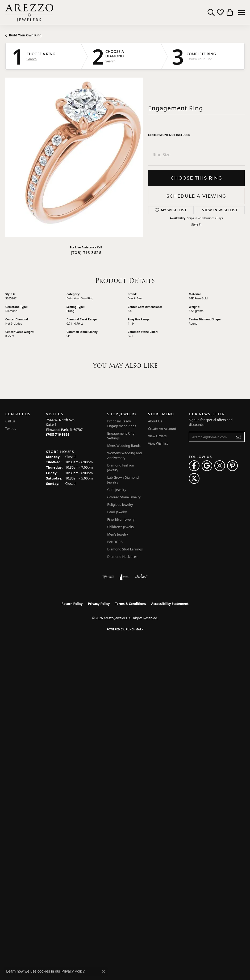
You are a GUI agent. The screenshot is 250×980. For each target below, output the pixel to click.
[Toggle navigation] (241, 12)
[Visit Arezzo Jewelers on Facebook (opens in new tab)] (194, 466)
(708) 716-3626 (86, 253)
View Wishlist (158, 444)
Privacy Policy (99, 604)
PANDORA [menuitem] (115, 542)
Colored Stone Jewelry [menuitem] (124, 497)
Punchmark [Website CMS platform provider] (135, 629)
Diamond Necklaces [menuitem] (122, 557)
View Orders (157, 436)
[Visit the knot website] (141, 577)
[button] (211, 12)
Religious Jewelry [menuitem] (120, 505)
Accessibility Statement (170, 604)
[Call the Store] (58, 434)
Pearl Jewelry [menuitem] (117, 512)
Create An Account (162, 429)
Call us (10, 421)
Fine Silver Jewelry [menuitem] (121, 519)
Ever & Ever (135, 298)
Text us (11, 429)
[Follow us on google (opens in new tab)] (207, 466)
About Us (155, 421)
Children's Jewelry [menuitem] (121, 527)
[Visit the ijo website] (108, 577)
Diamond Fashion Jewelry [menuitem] (121, 468)
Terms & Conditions (131, 604)
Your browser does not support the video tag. (85, 157)
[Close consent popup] (103, 971)
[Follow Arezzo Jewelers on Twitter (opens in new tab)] (194, 478)
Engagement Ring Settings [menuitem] (121, 436)
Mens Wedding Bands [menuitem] (124, 446)
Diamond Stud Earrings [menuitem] (125, 549)
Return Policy (72, 604)
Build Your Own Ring (25, 35)
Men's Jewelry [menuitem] (118, 534)
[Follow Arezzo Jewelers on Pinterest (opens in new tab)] (232, 466)
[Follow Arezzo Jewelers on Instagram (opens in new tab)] (220, 466)
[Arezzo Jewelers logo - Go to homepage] (29, 12)
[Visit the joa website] (124, 577)
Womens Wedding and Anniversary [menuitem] (124, 455)
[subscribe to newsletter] (238, 437)
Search (32, 59)
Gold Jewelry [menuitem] (117, 490)
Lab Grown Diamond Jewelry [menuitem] (123, 480)
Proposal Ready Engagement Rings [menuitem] (122, 424)
